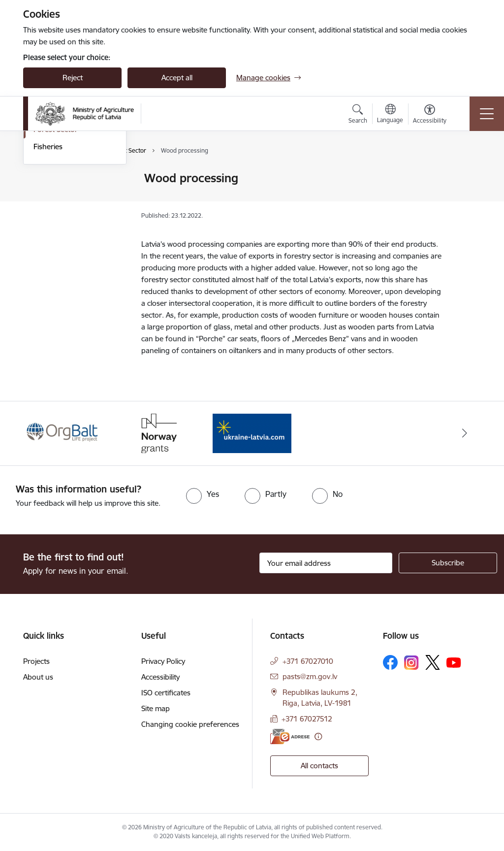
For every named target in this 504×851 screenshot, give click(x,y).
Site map (156, 708)
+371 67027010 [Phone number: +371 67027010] (308, 661)
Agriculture (52, 179)
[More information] (318, 736)
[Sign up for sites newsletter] (448, 563)
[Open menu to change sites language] (390, 115)
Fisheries (48, 264)
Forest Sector (56, 247)
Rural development (65, 196)
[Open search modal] (358, 115)
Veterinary (50, 230)
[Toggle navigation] (487, 114)
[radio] (203, 494)
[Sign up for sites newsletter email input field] (326, 563)
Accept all (177, 78)
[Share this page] (467, 199)
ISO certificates (166, 693)
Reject (73, 78)
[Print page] (467, 174)
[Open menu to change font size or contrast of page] (430, 115)
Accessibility (160, 677)
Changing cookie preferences (190, 724)
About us (38, 677)
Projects (36, 661)
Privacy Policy (163, 661)
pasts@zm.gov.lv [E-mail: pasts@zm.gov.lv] (310, 676)
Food (42, 213)
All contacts (319, 766)
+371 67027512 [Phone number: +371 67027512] (307, 719)
